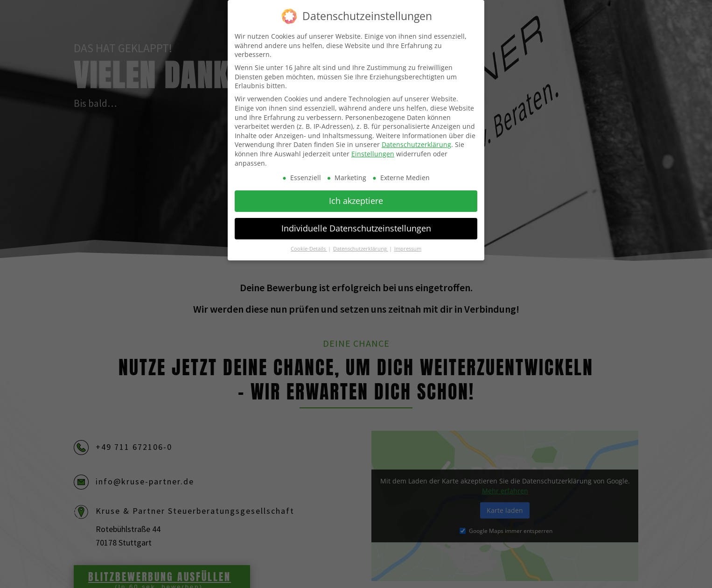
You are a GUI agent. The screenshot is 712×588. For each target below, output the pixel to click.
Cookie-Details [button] (309, 244)
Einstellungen (373, 149)
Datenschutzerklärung (416, 139)
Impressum (408, 244)
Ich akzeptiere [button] (356, 196)
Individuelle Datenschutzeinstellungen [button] (356, 223)
